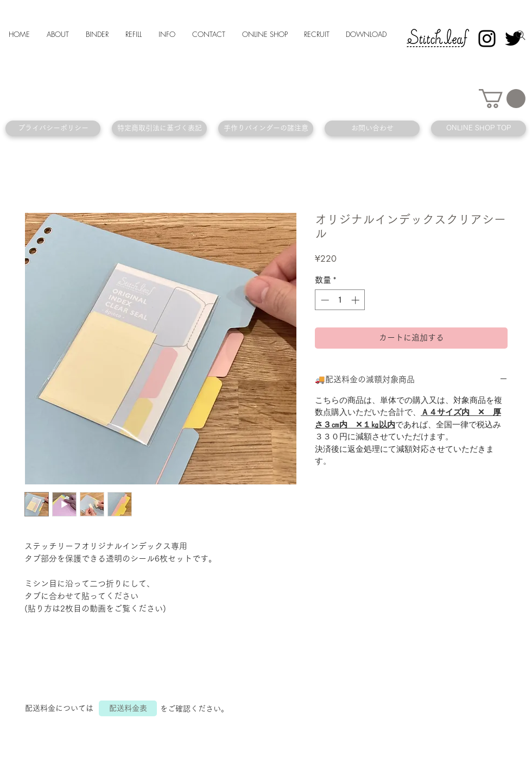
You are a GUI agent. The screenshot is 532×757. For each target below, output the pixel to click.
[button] (502, 99)
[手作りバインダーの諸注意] (266, 128)
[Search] (521, 35)
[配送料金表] (128, 708)
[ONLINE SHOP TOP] (479, 128)
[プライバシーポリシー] (53, 128)
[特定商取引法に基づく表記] (159, 128)
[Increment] (356, 300)
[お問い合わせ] (372, 128)
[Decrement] (324, 300)
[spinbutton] (340, 300)
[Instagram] (487, 39)
